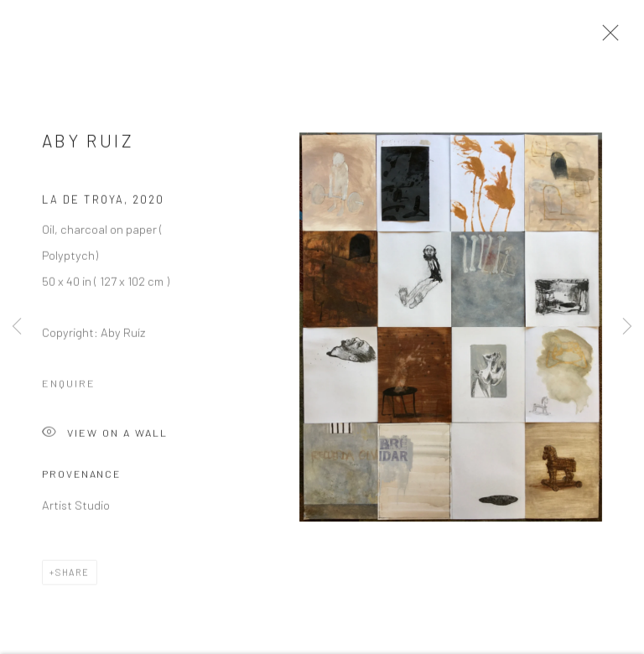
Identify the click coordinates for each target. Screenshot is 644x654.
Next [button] (627, 327)
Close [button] (610, 38)
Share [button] (73, 577)
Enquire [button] (69, 388)
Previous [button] (17, 327)
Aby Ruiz (88, 145)
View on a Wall (105, 439)
